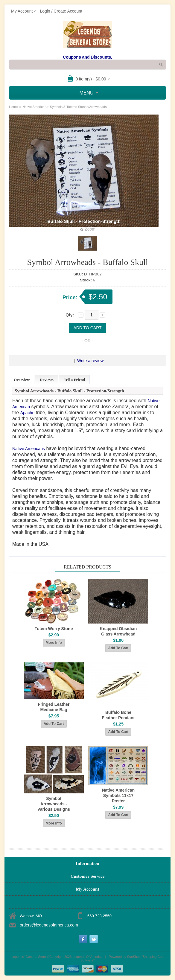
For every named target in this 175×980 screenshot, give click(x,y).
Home (13, 107)
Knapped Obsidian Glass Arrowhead (118, 631)
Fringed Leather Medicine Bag (54, 707)
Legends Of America (88, 957)
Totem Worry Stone (54, 629)
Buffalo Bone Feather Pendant (118, 715)
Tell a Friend (74, 380)
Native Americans (29, 449)
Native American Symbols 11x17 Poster (118, 795)
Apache (27, 413)
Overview (22, 380)
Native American (34, 107)
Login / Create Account (61, 11)
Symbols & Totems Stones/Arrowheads (78, 107)
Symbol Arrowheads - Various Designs (54, 804)
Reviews (47, 380)
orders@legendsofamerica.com (49, 925)
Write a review (90, 361)
